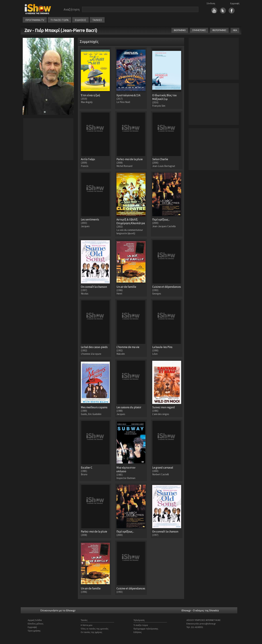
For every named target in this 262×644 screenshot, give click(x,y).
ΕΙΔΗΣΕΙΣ (80, 20)
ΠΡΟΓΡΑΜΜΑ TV (35, 20)
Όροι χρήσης (34, 631)
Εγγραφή (235, 3)
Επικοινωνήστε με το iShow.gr (58, 610)
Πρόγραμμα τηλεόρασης (146, 629)
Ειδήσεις (138, 632)
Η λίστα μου (87, 625)
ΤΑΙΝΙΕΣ (97, 20)
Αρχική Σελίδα (35, 620)
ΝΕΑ (235, 30)
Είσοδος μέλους (36, 624)
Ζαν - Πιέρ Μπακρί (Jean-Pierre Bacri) (61, 30)
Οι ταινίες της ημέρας (91, 632)
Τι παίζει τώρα (141, 625)
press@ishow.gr (208, 624)
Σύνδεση (211, 3)
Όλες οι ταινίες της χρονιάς (95, 629)
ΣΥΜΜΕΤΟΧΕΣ (199, 30)
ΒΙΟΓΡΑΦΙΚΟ (180, 30)
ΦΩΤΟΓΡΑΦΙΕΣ (219, 30)
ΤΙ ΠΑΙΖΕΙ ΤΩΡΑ (59, 20)
